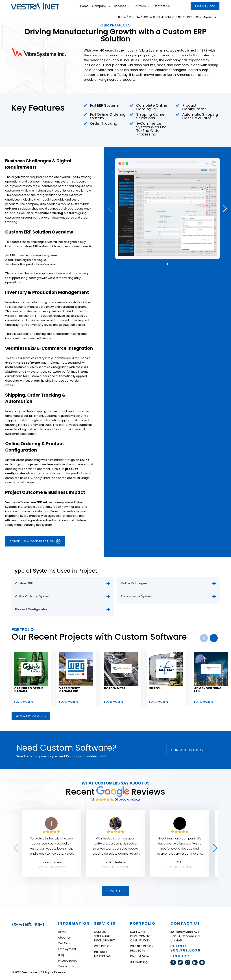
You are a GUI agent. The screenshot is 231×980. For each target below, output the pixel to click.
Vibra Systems (206, 17)
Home (84, 6)
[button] (225, 208)
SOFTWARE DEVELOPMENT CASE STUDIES (168, 17)
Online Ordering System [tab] (33, 596)
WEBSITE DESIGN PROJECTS (142, 948)
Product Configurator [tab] (31, 609)
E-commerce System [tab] (137, 596)
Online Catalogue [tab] (134, 583)
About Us (64, 938)
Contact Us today (188, 750)
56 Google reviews (128, 800)
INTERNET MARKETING (102, 954)
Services (122, 6)
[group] (31, 678)
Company (101, 6)
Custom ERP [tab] (24, 583)
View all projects (31, 716)
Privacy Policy (68, 961)
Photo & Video (140, 956)
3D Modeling (139, 962)
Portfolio (142, 6)
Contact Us (162, 6)
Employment (67, 949)
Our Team (65, 943)
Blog (61, 955)
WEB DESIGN (103, 946)
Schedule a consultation (35, 541)
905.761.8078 (186, 950)
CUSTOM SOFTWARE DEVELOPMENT (104, 936)
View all (115, 891)
